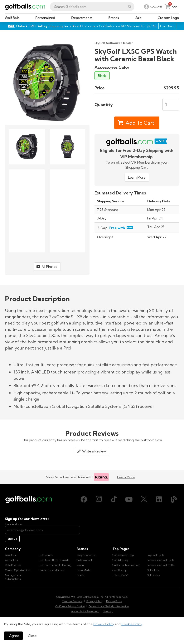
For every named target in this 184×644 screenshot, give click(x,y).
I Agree (13, 636)
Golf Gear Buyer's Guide (55, 560)
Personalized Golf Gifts (161, 565)
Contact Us (11, 560)
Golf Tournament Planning (55, 565)
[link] (153, 7)
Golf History (119, 570)
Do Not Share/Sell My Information (109, 606)
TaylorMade (84, 570)
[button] (130, 7)
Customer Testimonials (126, 565)
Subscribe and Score (52, 570)
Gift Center (47, 555)
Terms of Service (72, 601)
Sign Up (12, 539)
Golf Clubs (153, 570)
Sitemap (108, 611)
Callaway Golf (85, 560)
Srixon (80, 565)
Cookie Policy (132, 624)
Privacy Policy (104, 624)
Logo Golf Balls (155, 555)
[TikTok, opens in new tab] (114, 499)
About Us (10, 555)
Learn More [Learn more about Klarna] (126, 477)
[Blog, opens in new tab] (174, 499)
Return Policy (114, 601)
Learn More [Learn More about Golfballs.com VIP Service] (167, 26)
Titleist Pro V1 (120, 575)
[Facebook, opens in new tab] (84, 499)
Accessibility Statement (85, 611)
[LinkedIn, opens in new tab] (159, 499)
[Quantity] (171, 105)
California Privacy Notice (70, 606)
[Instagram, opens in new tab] (99, 499)
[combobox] (92, 7)
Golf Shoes (153, 575)
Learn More (137, 177)
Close (32, 636)
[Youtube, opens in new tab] (129, 499)
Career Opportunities (18, 570)
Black (102, 76)
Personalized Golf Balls (160, 560)
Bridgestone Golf (87, 555)
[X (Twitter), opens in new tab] (144, 499)
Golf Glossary (120, 560)
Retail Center (13, 565)
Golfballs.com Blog (123, 555)
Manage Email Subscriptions (14, 577)
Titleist (81, 575)
